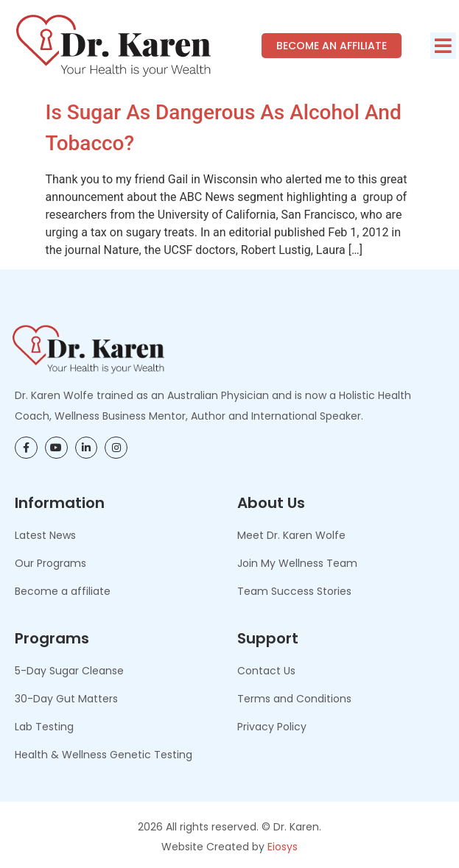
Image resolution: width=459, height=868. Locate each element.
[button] (443, 46)
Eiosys (283, 847)
